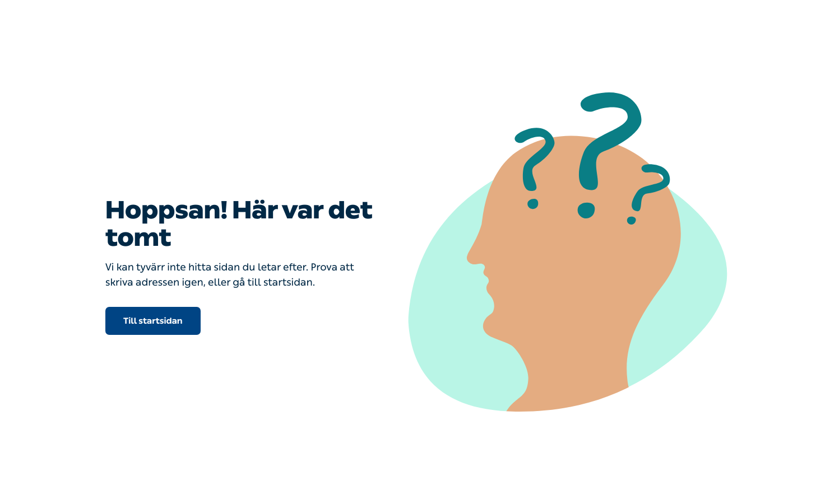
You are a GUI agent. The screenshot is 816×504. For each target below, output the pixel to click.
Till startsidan (153, 321)
